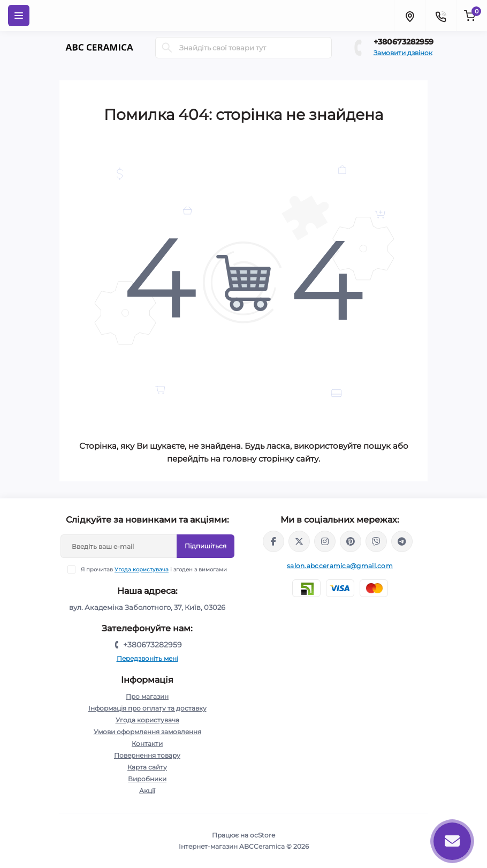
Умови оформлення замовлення (147, 732)
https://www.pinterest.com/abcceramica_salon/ (351, 541)
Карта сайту (147, 767)
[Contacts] (440, 16)
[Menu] (19, 16)
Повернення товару (147, 755)
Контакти (147, 744)
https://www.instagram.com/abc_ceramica (325, 541)
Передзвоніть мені (147, 658)
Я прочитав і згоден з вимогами (154, 569)
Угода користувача (142, 569)
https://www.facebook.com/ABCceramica (273, 541)
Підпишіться (206, 546)
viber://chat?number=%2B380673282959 (376, 541)
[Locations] (409, 16)
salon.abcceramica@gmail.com (340, 566)
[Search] (167, 48)
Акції (147, 791)
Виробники (147, 779)
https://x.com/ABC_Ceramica (299, 541)
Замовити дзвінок (403, 53)
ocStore (262, 835)
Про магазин (147, 696)
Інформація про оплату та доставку (147, 708)
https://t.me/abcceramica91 (402, 541)
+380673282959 (404, 42)
